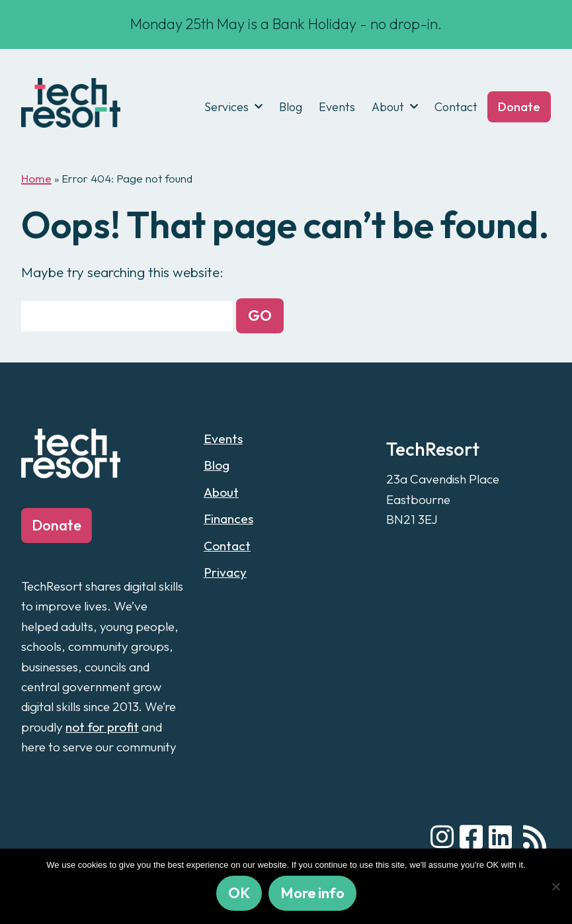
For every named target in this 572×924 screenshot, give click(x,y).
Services (226, 107)
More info (312, 893)
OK (239, 893)
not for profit (102, 727)
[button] (260, 316)
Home (36, 178)
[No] (555, 886)
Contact (456, 107)
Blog (291, 107)
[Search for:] (127, 316)
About (388, 107)
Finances (228, 519)
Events (337, 107)
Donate (519, 107)
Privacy (225, 572)
